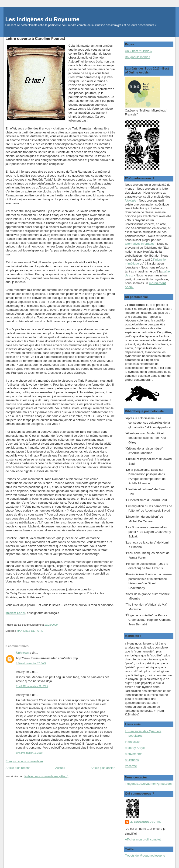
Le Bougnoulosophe (145, 822)
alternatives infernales (140, 244)
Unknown (22, 653)
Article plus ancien (103, 768)
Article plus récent (18, 768)
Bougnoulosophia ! (138, 57)
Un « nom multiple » (138, 51)
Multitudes (132, 760)
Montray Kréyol (135, 748)
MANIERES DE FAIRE (30, 631)
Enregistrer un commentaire (24, 761)
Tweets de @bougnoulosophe (145, 856)
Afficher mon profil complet (143, 839)
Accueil (60, 768)
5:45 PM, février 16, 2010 (29, 753)
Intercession (133, 742)
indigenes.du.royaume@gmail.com (148, 784)
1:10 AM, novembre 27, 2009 (31, 664)
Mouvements (134, 754)
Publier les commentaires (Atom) (46, 776)
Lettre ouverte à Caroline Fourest (35, 38)
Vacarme (131, 766)
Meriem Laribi (15, 613)
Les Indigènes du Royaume (42, 19)
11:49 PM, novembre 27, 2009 (32, 686)
